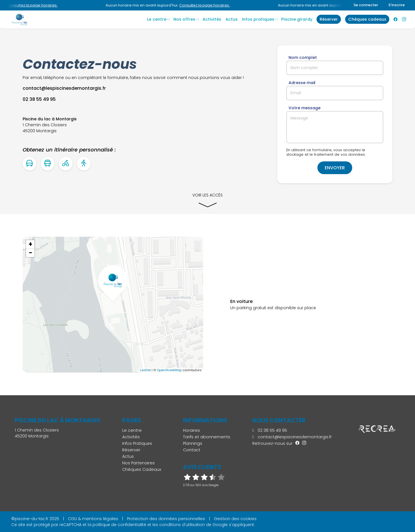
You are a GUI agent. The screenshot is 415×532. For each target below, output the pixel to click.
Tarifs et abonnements (207, 437)
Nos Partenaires (138, 463)
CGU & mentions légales (93, 519)
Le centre (157, 19)
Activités (212, 19)
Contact (192, 450)
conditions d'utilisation (182, 525)
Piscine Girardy (297, 19)
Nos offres (184, 19)
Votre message (305, 108)
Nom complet (303, 57)
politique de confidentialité (119, 525)
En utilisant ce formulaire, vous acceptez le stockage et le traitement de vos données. (326, 152)
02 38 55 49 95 (270, 430)
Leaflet (145, 370)
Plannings (193, 443)
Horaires (192, 430)
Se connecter (366, 5)
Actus (232, 19)
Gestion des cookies (235, 519)
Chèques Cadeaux (142, 469)
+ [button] (30, 244)
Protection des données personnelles (166, 519)
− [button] (31, 253)
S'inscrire (397, 5)
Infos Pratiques (258, 19)
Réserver (131, 450)
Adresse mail (302, 83)
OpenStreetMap (169, 370)
